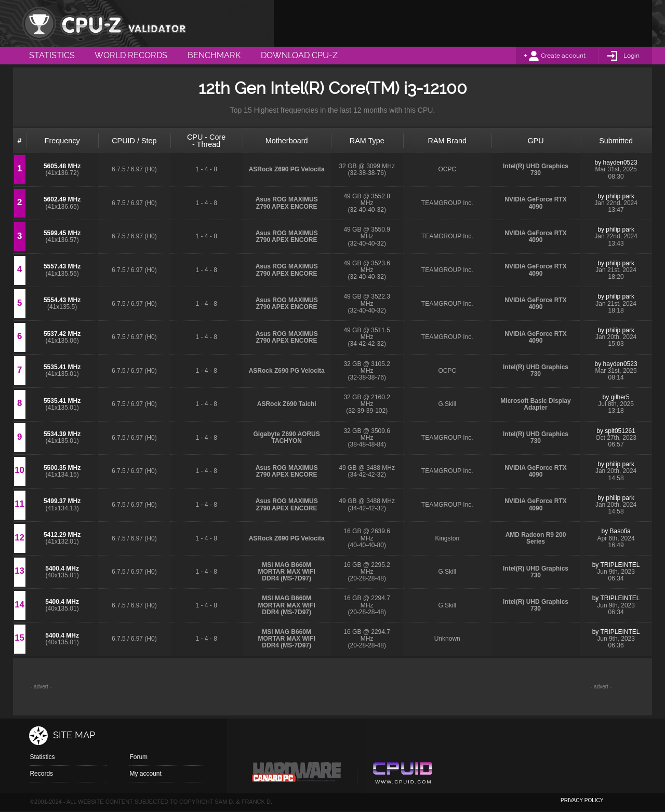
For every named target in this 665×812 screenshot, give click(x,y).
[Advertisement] (463, 23)
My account (145, 774)
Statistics (42, 757)
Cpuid (402, 775)
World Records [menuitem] (131, 55)
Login (631, 56)
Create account (563, 56)
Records (41, 774)
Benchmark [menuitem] (214, 55)
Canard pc (297, 775)
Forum (138, 757)
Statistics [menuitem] (52, 55)
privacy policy (582, 800)
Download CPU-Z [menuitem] (299, 55)
